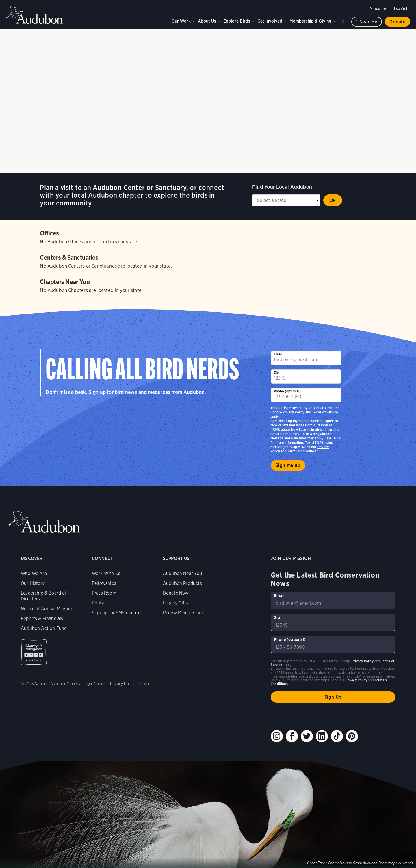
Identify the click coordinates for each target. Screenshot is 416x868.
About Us (207, 21)
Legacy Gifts (176, 603)
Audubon (35, 15)
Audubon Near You (183, 573)
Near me (368, 22)
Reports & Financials (42, 618)
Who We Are (34, 573)
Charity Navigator (34, 652)
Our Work (181, 21)
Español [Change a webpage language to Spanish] (401, 9)
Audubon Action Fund (44, 628)
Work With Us (106, 573)
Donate (398, 22)
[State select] (286, 200)
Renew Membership (183, 613)
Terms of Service (325, 412)
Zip (276, 373)
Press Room (104, 593)
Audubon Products (182, 583)
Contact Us (103, 603)
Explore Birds (237, 21)
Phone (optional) (287, 391)
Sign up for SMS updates (117, 613)
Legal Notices (95, 684)
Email (278, 354)
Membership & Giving (310, 21)
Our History (33, 583)
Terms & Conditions (303, 451)
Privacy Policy (294, 412)
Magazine (378, 9)
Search (343, 20)
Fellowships (104, 583)
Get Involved (270, 21)
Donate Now (176, 593)
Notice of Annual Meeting (47, 609)
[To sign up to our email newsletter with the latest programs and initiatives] (306, 358)
